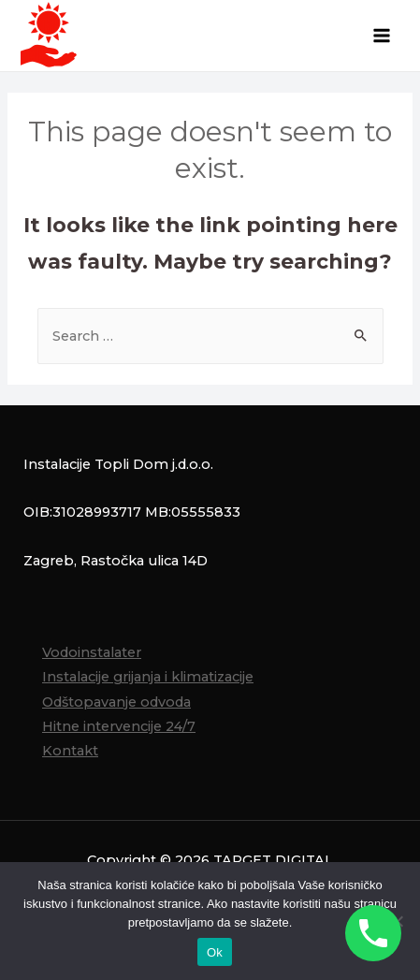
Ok (215, 952)
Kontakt (70, 751)
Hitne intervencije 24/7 (119, 726)
